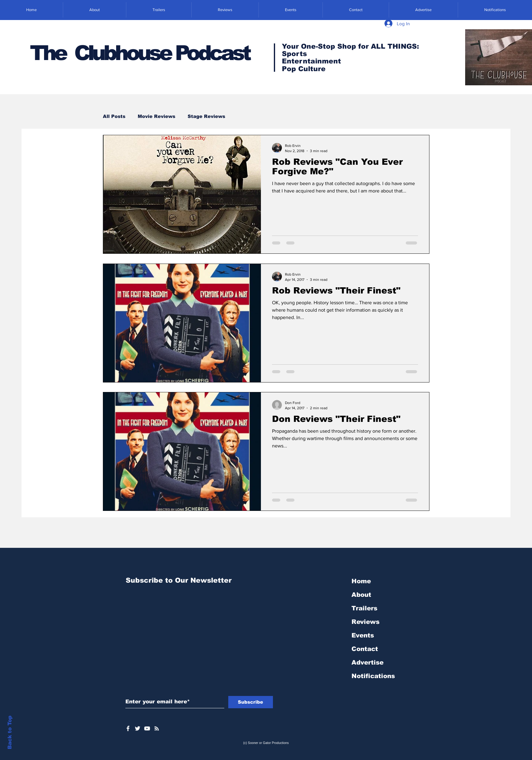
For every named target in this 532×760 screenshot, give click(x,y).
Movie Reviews (156, 116)
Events (363, 635)
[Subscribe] (251, 702)
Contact (365, 649)
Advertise (368, 662)
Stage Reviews (206, 116)
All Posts (114, 116)
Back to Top (10, 732)
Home (361, 581)
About (361, 595)
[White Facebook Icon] (128, 728)
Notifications (373, 676)
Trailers (364, 608)
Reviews (365, 622)
